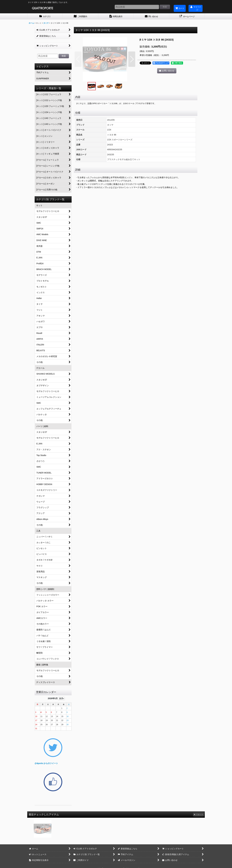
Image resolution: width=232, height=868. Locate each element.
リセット (198, 814)
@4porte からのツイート (46, 763)
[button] (78, 59)
